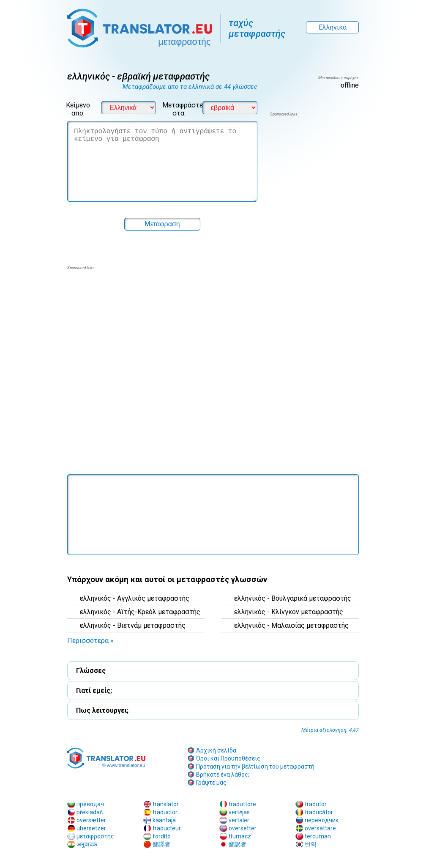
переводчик (322, 820)
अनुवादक (87, 844)
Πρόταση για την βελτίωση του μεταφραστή (255, 766)
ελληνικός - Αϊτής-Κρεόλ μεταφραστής (140, 612)
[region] (314, 185)
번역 (311, 844)
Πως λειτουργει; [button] (102, 710)
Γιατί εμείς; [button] (94, 691)
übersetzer (91, 828)
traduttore (242, 804)
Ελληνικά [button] (333, 27)
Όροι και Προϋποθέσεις (228, 758)
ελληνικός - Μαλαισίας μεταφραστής (291, 625)
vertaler (239, 820)
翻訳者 (238, 844)
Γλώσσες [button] (91, 671)
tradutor (316, 804)
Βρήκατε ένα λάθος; (223, 775)
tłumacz (240, 836)
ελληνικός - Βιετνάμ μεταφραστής (133, 625)
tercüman (318, 836)
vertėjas (239, 812)
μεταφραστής (95, 836)
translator (166, 804)
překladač (90, 812)
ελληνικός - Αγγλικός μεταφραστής (135, 598)
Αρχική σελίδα (216, 750)
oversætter (91, 820)
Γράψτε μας (211, 783)
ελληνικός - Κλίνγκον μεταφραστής (289, 612)
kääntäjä (164, 820)
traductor (165, 812)
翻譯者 (161, 844)
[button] (162, 224)
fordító (162, 836)
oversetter (243, 828)
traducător (319, 812)
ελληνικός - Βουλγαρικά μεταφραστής (293, 598)
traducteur (167, 828)
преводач (90, 804)
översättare (320, 828)
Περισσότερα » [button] (90, 641)
